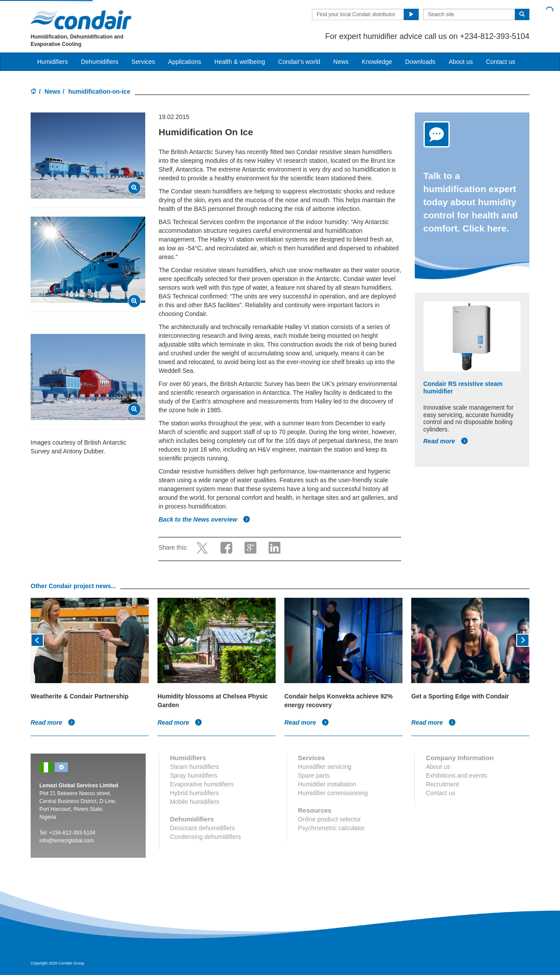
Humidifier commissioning (333, 793)
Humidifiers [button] (52, 62)
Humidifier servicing (325, 767)
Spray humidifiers (194, 775)
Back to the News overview (204, 519)
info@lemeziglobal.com (66, 841)
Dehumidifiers (100, 62)
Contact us (501, 62)
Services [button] (143, 62)
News (341, 62)
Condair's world (299, 62)
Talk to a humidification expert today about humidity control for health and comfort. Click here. (471, 202)
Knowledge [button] (377, 62)
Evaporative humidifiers (202, 784)
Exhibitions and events (456, 775)
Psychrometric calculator (331, 828)
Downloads (420, 62)
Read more (446, 441)
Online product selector (329, 819)
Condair (81, 20)
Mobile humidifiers (195, 802)
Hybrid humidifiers (195, 793)
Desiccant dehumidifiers (203, 828)
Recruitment (442, 784)
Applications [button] (185, 62)
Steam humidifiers (195, 767)
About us (460, 62)
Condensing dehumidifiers (206, 837)
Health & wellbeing (240, 62)
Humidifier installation (327, 784)
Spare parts (314, 775)
